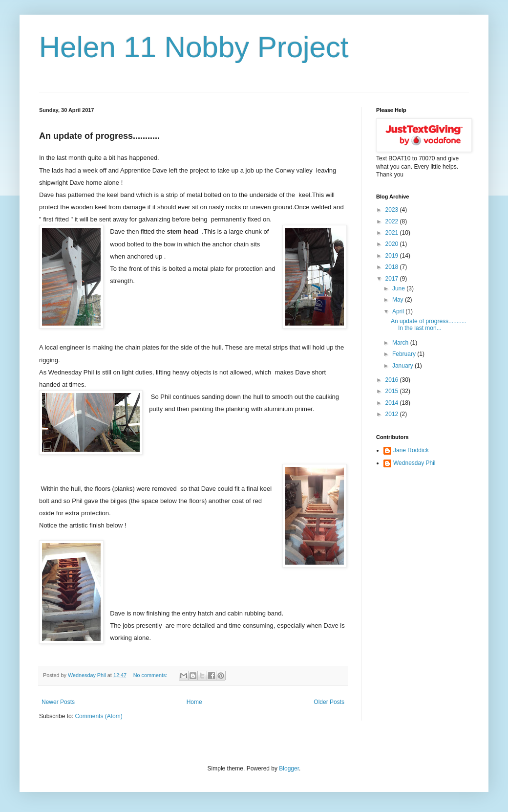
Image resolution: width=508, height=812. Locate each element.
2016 (393, 380)
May (399, 300)
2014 (393, 403)
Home (194, 702)
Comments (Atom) (98, 716)
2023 (393, 210)
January (403, 366)
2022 (393, 221)
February (405, 354)
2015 (393, 391)
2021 (393, 233)
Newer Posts (58, 702)
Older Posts (329, 702)
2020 (393, 244)
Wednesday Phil (414, 463)
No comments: (151, 675)
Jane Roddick (411, 450)
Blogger (289, 768)
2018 (393, 267)
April (399, 311)
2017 (393, 279)
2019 (393, 256)
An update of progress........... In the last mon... (429, 325)
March (401, 343)
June (399, 288)
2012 (393, 414)
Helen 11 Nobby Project (194, 47)
